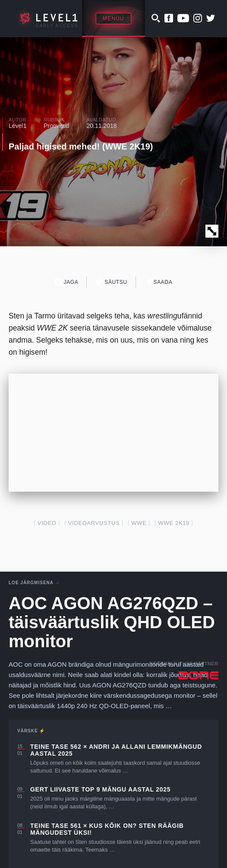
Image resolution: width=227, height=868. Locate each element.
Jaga (67, 282)
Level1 (17, 126)
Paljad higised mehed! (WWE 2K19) (81, 146)
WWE (139, 523)
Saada (159, 282)
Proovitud (56, 126)
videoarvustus (94, 523)
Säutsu (111, 282)
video (47, 523)
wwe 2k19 (174, 523)
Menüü (113, 19)
